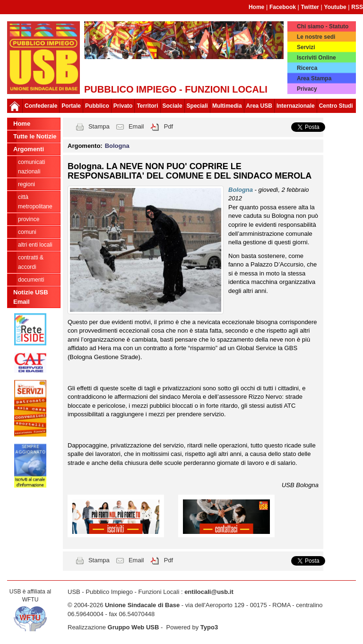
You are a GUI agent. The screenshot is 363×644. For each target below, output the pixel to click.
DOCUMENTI (31, 280)
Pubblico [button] (97, 106)
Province (29, 219)
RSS (357, 7)
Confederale (41, 106)
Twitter (310, 7)
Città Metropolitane (35, 202)
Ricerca (307, 68)
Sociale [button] (173, 106)
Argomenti (29, 149)
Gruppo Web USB (134, 627)
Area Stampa (314, 78)
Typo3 (209, 627)
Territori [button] (147, 106)
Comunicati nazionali (31, 167)
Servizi (306, 47)
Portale (71, 106)
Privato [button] (123, 106)
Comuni (27, 232)
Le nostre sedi (316, 37)
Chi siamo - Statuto (323, 26)
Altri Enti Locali (35, 245)
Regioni (26, 184)
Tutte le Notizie (35, 136)
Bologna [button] (117, 146)
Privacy (307, 89)
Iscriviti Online (316, 58)
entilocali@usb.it (209, 592)
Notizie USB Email (31, 297)
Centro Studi (336, 106)
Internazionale (296, 106)
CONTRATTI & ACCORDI (31, 262)
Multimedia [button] (227, 106)
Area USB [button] (259, 106)
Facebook (283, 7)
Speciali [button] (197, 106)
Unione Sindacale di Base (142, 605)
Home (256, 7)
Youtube (335, 7)
